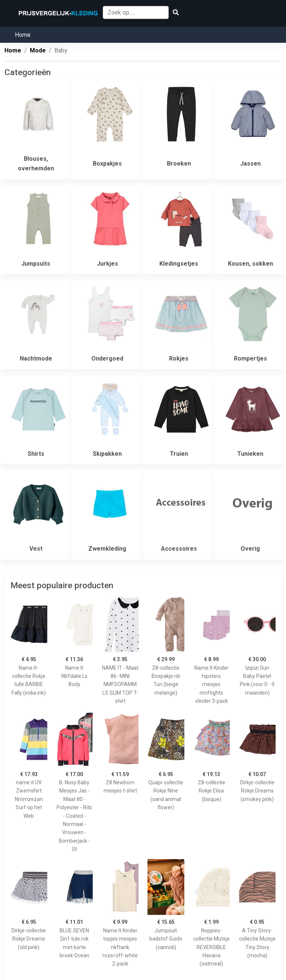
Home (23, 35)
